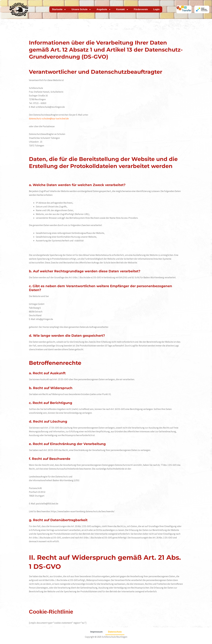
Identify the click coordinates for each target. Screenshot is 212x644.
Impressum (96, 632)
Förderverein (141, 9)
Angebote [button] (104, 10)
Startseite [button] (59, 10)
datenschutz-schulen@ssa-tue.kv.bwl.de (49, 119)
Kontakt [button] (122, 10)
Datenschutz (115, 632)
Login (156, 9)
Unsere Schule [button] (81, 10)
